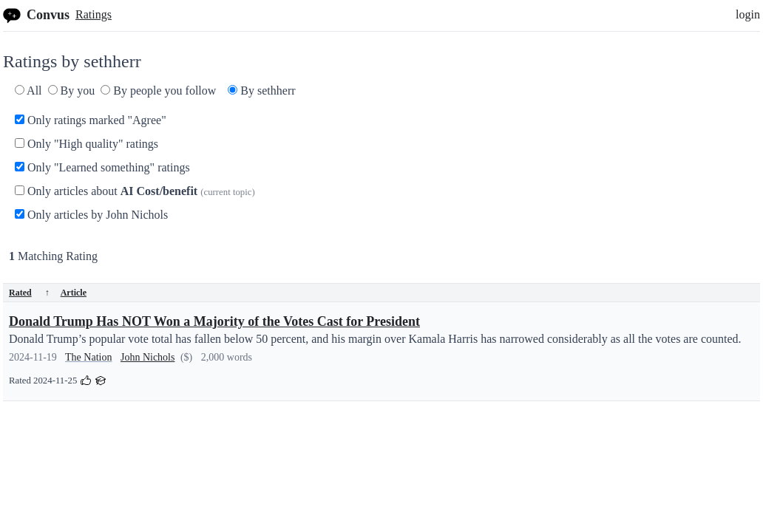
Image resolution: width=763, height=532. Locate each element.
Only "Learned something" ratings (102, 167)
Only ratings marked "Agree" (91, 120)
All (28, 91)
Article (74, 293)
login (748, 14)
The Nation (88, 357)
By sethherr (261, 91)
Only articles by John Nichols (91, 215)
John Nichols (148, 357)
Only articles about (135, 191)
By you (72, 91)
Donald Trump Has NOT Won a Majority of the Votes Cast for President (214, 321)
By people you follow (158, 91)
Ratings (94, 14)
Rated (29, 293)
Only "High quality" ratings (87, 144)
